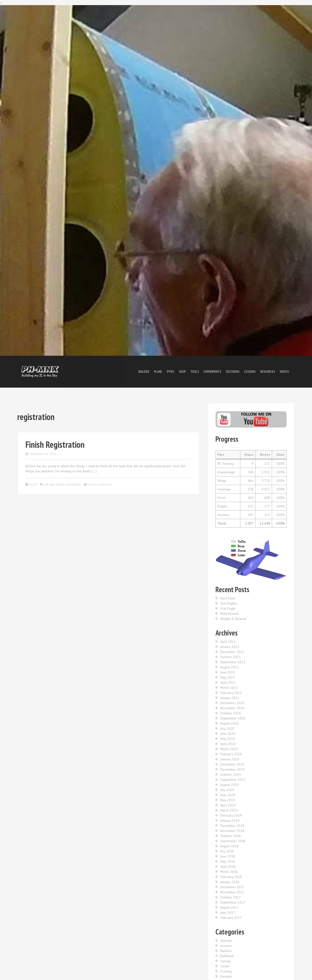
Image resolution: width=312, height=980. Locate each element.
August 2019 (229, 785)
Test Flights (228, 603)
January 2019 (230, 821)
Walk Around (229, 614)
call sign (49, 484)
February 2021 (231, 693)
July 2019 (227, 790)
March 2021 (229, 688)
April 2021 (228, 682)
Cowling (226, 971)
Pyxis (171, 372)
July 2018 (227, 851)
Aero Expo (228, 598)
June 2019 (228, 795)
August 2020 (229, 723)
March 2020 (229, 749)
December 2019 (232, 764)
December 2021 (232, 652)
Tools (195, 372)
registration (73, 484)
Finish (33, 484)
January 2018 (230, 882)
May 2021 (227, 677)
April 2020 (228, 744)
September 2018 (233, 841)
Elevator (226, 976)
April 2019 (228, 805)
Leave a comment (100, 484)
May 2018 (227, 861)
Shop (182, 372)
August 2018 (229, 846)
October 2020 (230, 713)
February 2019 (231, 815)
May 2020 (227, 739)
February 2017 (231, 918)
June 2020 (228, 734)
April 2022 (228, 642)
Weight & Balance (233, 619)
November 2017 (232, 892)
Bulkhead (227, 956)
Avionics (226, 946)
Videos (284, 372)
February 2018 (231, 877)
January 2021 (230, 698)
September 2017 (233, 902)
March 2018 (229, 872)
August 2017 (229, 907)
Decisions (233, 372)
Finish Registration (55, 444)
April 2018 (228, 867)
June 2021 (228, 672)
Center (225, 966)
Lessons (250, 372)
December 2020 (232, 703)
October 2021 (230, 657)
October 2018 (230, 836)
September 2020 (233, 718)
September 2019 (233, 780)
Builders (226, 951)
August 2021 (229, 667)
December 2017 (232, 887)
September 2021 (233, 662)
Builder (144, 372)
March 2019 (229, 810)
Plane (158, 372)
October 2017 (230, 897)
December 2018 (232, 826)
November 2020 (232, 708)
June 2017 (228, 913)
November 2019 (232, 769)
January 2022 (230, 647)
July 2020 (227, 728)
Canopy (226, 961)
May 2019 (227, 800)
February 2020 (231, 754)
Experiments (212, 372)
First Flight (228, 608)
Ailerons (226, 941)
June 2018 (228, 856)
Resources (268, 372)
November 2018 (232, 831)
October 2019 (230, 775)
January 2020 (230, 759)
